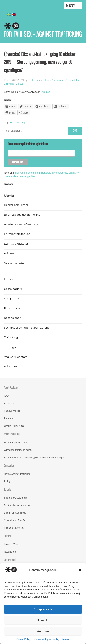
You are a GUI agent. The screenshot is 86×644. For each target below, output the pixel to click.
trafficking (20, 123)
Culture (7, 536)
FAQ (6, 396)
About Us (9, 403)
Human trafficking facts (16, 443)
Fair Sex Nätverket (14, 528)
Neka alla (43, 620)
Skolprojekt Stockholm (16, 498)
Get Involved (10, 560)
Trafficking (11, 337)
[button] (80, 570)
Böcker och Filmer (16, 205)
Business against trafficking (22, 215)
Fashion (9, 279)
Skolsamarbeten (15, 263)
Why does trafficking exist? (18, 450)
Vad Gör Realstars (16, 357)
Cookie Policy (24, 639)
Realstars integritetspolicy (46, 639)
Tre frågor (10, 347)
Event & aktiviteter (55, 80)
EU (12, 123)
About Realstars (11, 388)
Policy (7, 481)
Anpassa (43, 631)
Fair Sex (9, 253)
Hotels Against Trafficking (17, 474)
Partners (8, 418)
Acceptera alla (43, 609)
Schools (7, 490)
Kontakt (66, 639)
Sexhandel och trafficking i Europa (27, 328)
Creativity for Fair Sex (15, 520)
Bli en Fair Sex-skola (15, 513)
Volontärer (11, 366)
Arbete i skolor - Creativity (21, 224)
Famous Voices (12, 411)
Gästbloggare (13, 289)
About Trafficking (12, 434)
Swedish (45, 92)
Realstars (33, 80)
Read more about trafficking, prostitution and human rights (34, 458)
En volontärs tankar (17, 234)
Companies (9, 466)
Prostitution (12, 308)
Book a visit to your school (18, 505)
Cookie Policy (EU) (14, 426)
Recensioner (12, 318)
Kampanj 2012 (13, 298)
